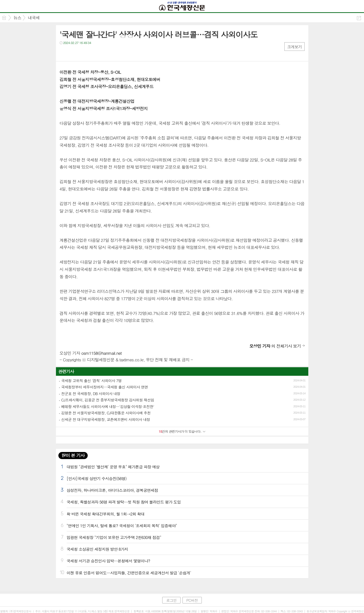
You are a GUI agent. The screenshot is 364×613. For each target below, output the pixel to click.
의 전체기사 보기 (275, 346)
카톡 (83, 53)
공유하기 (359, 18)
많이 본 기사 (73, 455)
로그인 (171, 600)
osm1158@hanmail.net (102, 353)
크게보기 (294, 47)
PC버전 (192, 600)
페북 (64, 53)
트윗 (74, 53)
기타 (93, 53)
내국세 (34, 18)
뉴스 (17, 18)
